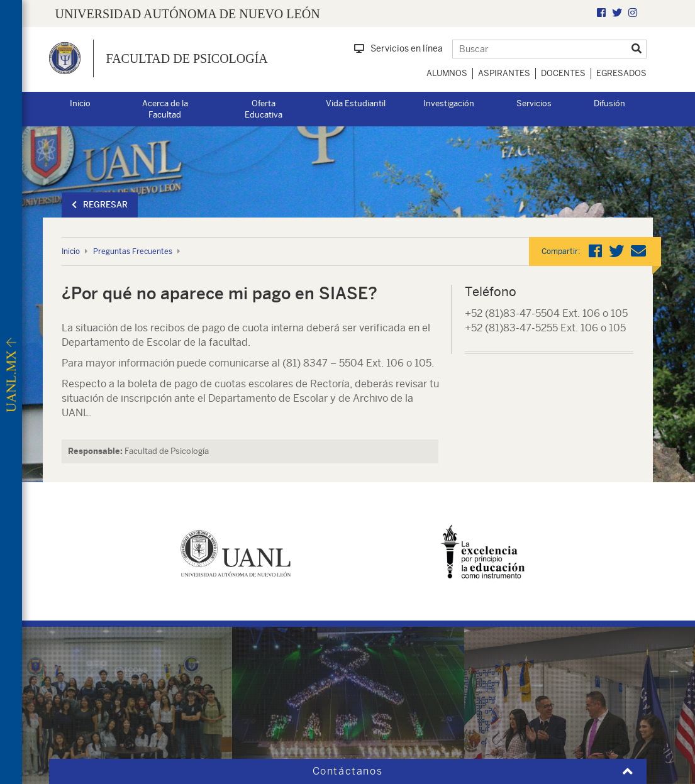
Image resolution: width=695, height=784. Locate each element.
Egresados (621, 73)
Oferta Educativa (264, 109)
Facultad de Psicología (187, 58)
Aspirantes (504, 73)
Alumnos (447, 73)
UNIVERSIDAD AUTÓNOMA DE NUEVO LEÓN (188, 14)
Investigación (449, 103)
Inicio (80, 103)
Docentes (563, 73)
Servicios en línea (398, 48)
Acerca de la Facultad (165, 109)
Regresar (100, 205)
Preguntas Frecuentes (133, 251)
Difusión (609, 103)
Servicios (534, 103)
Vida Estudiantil (356, 103)
